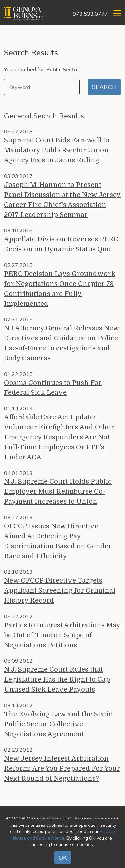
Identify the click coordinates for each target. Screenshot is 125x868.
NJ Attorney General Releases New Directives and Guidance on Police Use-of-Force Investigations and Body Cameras (62, 343)
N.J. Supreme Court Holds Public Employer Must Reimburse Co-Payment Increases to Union (58, 492)
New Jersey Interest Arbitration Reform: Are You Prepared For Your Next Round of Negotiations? (62, 769)
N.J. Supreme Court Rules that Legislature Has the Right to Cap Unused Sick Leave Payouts (57, 680)
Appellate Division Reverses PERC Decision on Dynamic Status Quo (61, 244)
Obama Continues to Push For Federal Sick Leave (53, 388)
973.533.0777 (90, 14)
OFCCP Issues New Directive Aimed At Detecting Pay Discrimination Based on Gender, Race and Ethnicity (58, 541)
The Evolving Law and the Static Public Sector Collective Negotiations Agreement (58, 724)
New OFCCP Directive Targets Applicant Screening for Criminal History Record (60, 591)
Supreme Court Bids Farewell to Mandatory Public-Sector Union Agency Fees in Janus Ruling (57, 150)
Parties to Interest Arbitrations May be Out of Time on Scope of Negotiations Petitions (62, 635)
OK (63, 858)
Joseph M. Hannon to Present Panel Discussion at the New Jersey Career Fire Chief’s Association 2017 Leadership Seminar (62, 200)
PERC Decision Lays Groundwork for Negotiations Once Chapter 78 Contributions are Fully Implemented (60, 289)
